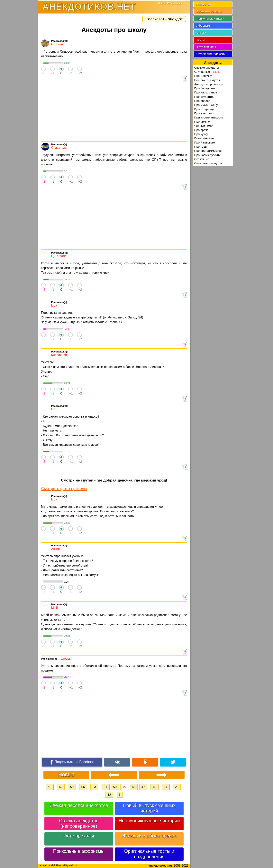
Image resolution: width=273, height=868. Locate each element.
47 (143, 787)
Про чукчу (201, 134)
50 (115, 787)
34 (166, 787)
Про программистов (208, 151)
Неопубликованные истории (149, 821)
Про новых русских (207, 155)
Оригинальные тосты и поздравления (149, 854)
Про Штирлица (205, 109)
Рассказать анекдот (164, 19)
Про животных (204, 113)
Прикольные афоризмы (79, 851)
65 (50, 787)
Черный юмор (204, 126)
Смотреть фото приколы (64, 488)
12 (109, 795)
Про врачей (202, 130)
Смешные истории (209, 11)
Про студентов (204, 97)
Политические (204, 138)
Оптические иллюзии (211, 54)
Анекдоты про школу (209, 84)
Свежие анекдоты (207, 68)
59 (72, 787)
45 (154, 787)
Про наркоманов (206, 92)
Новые (66, 774)
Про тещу (201, 147)
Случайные (207, 72)
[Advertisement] (114, 112)
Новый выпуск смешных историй (149, 808)
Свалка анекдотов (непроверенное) (79, 823)
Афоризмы (204, 26)
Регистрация (174, 3)
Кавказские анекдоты (209, 117)
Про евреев (202, 101)
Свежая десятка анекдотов (79, 805)
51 (105, 787)
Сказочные (202, 159)
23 (177, 787)
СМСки (201, 33)
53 (94, 787)
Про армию (202, 122)
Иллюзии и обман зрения (149, 836)
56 (83, 787)
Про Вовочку (203, 76)
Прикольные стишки (210, 18)
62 (61, 787)
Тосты (201, 40)
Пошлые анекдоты (207, 80)
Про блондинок (205, 88)
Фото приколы (79, 836)
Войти (162, 3)
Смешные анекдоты (208, 163)
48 (134, 787)
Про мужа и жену (206, 105)
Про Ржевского (205, 142)
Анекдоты (203, 4)
